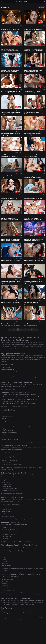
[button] (1, 2)
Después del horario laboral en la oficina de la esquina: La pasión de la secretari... (34, 50)
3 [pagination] (25, 330)
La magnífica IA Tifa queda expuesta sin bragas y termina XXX (11, 282)
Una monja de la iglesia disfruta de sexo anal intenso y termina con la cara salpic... (33, 177)
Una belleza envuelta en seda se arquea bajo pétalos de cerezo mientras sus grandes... (34, 240)
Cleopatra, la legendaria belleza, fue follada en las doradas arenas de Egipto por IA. (10, 325)
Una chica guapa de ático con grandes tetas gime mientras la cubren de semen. (10, 261)
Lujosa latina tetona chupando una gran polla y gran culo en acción (10, 113)
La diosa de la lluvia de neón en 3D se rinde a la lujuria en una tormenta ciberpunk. (10, 71)
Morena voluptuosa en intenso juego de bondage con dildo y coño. (10, 92)
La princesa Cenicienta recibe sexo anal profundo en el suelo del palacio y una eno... (33, 198)
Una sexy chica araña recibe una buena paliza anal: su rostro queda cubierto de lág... (10, 303)
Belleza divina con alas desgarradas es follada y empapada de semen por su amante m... (10, 29)
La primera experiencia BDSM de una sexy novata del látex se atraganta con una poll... (33, 282)
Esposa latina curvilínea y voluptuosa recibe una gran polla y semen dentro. (10, 156)
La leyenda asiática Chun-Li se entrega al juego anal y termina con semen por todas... (10, 134)
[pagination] (9, 330)
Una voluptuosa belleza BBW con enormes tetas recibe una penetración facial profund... (10, 50)
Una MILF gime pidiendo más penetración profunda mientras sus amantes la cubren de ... (9, 219)
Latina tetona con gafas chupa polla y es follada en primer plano (33, 92)
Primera (14, 330)
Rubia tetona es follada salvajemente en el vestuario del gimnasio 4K (34, 156)
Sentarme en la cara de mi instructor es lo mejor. (10, 177)
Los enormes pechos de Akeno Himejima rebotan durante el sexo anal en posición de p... (33, 113)
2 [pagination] (22, 330)
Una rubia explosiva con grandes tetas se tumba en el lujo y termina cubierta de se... (10, 240)
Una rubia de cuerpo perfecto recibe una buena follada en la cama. (33, 71)
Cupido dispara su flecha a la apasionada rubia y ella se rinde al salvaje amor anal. (32, 219)
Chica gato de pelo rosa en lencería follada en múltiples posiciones (32, 134)
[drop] (42, 7)
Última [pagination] (33, 330)
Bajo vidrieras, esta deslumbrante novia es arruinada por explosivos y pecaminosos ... (33, 325)
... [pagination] (28, 330)
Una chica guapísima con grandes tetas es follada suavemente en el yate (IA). (33, 261)
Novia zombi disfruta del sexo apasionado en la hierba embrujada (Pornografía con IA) (33, 303)
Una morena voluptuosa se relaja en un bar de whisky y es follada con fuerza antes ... (33, 29)
